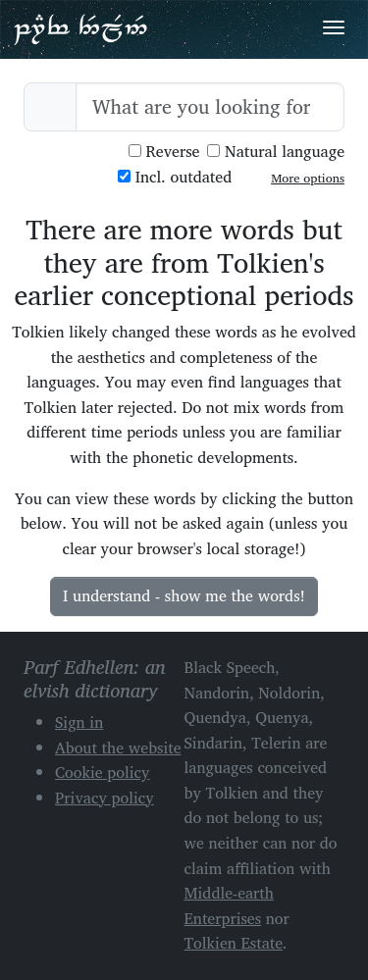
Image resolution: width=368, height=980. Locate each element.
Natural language (276, 152)
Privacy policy (105, 798)
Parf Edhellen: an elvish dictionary (80, 28)
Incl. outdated (175, 177)
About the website (118, 748)
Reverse (164, 152)
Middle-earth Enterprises (230, 905)
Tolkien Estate (234, 943)
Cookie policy (103, 772)
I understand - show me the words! (184, 595)
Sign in (79, 722)
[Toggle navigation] (334, 27)
